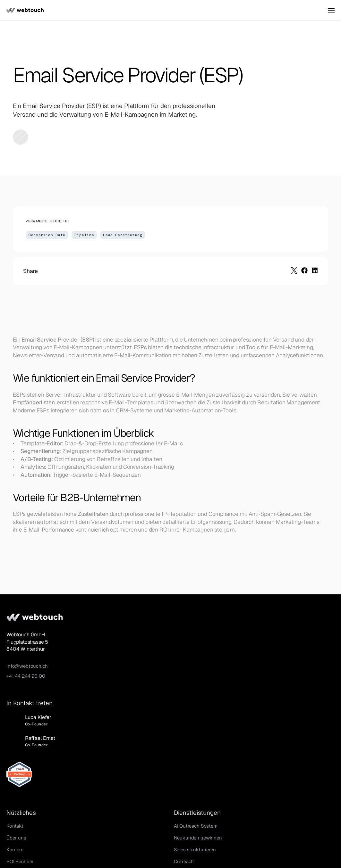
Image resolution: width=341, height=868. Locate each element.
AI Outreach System (192, 631)
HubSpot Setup (188, 678)
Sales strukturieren (192, 654)
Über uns (106, 643)
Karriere (105, 654)
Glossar (105, 702)
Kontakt (105, 631)
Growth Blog (110, 690)
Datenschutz (305, 845)
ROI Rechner (110, 666)
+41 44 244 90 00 (41, 677)
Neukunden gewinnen (195, 643)
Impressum (271, 845)
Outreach (181, 666)
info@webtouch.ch (43, 667)
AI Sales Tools (111, 678)
